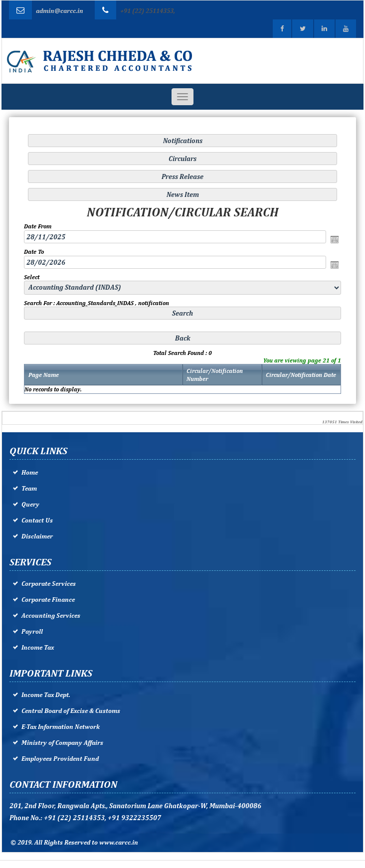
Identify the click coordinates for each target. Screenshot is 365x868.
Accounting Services (51, 615)
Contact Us (37, 520)
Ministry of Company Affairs (62, 743)
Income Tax (38, 647)
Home (30, 472)
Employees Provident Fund (60, 759)
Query (30, 504)
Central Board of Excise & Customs (71, 711)
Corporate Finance (48, 600)
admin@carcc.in (60, 11)
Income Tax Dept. (46, 695)
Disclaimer (37, 536)
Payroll (32, 631)
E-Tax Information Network (61, 727)
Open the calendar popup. (334, 239)
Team (29, 488)
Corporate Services (49, 584)
